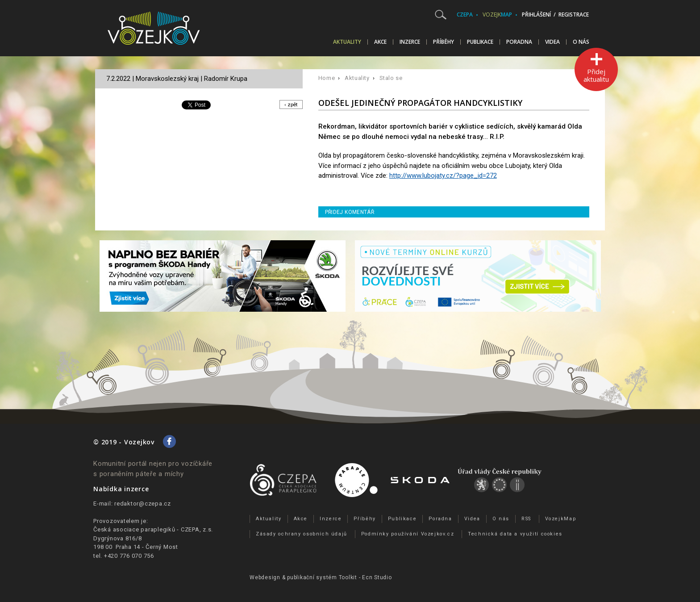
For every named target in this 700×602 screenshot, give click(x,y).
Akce (380, 42)
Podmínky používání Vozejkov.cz (408, 534)
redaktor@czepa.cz (143, 504)
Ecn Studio (377, 577)
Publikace (480, 42)
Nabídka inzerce (121, 489)
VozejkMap (561, 519)
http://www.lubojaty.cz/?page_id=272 (443, 176)
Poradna (519, 42)
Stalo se (391, 78)
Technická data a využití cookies (515, 534)
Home (327, 78)
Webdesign (265, 577)
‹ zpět (290, 105)
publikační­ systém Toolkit (322, 577)
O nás (581, 42)
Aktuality (347, 42)
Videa (552, 42)
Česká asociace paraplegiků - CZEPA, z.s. (153, 529)
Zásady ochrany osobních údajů (302, 534)
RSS (526, 519)
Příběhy (444, 42)
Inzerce (410, 42)
